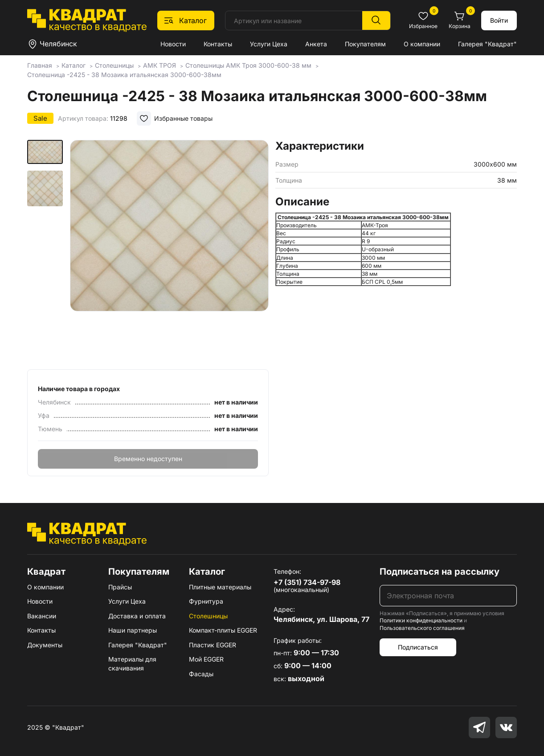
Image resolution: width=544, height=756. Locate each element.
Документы (45, 645)
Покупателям (365, 44)
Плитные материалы (220, 587)
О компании (422, 44)
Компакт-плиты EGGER (223, 630)
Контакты (218, 44)
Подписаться (418, 647)
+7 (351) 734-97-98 (307, 582)
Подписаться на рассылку (440, 572)
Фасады (201, 674)
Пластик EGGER (213, 645)
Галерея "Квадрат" (487, 44)
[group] (169, 252)
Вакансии (42, 616)
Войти (499, 20)
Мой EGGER (206, 659)
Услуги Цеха (269, 44)
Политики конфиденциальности (421, 620)
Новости (173, 44)
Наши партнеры (133, 630)
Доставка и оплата (137, 616)
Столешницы (208, 616)
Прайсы (120, 587)
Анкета (316, 44)
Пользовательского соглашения (422, 628)
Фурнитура (206, 601)
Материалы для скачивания (132, 664)
